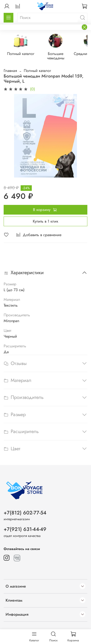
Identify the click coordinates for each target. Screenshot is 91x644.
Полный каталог (23, 54)
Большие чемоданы (60, 54)
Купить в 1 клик (45, 222)
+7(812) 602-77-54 (25, 513)
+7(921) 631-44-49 (25, 529)
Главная (10, 71)
